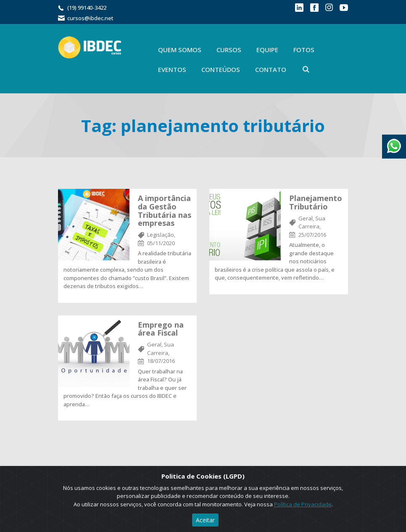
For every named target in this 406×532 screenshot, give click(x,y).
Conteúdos (221, 69)
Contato (271, 69)
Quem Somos (180, 50)
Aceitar (205, 520)
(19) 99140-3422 (87, 8)
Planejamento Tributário (316, 202)
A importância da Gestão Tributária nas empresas (165, 210)
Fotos (304, 50)
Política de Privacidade (303, 504)
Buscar (306, 69)
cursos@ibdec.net (90, 18)
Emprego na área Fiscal (161, 329)
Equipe (267, 50)
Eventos (172, 69)
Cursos (229, 50)
